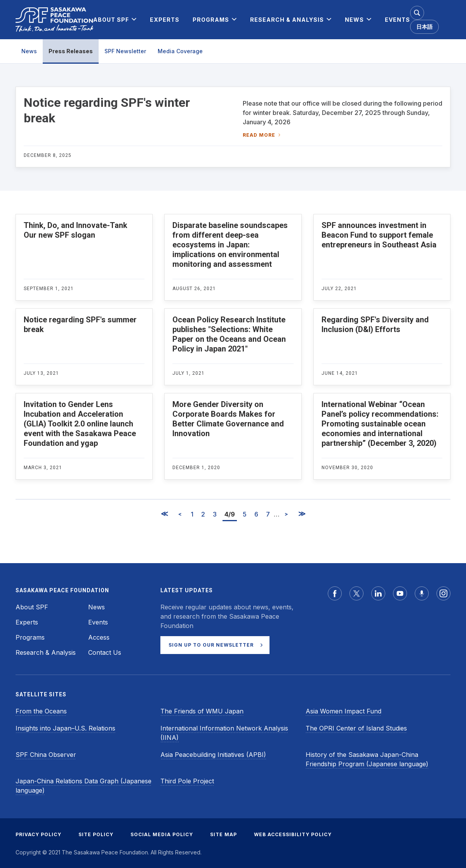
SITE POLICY (96, 834)
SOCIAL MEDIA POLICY (162, 834)
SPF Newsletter (125, 51)
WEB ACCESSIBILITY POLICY (293, 834)
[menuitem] (111, 20)
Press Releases (71, 51)
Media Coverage (180, 51)
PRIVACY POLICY (38, 834)
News (29, 51)
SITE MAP (223, 834)
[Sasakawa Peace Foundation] (54, 20)
